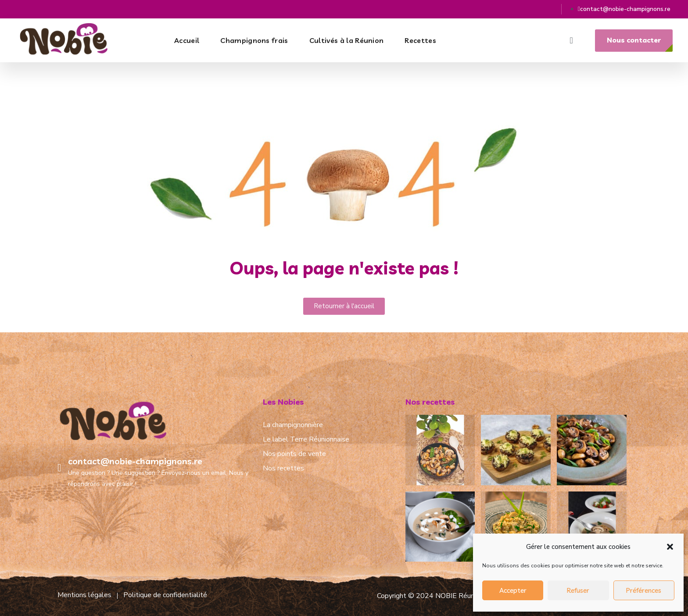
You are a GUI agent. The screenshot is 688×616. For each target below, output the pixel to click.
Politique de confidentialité (165, 595)
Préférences (644, 590)
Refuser (578, 590)
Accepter (513, 590)
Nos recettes (283, 468)
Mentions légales (84, 595)
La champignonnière (293, 425)
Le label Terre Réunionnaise (306, 439)
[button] (670, 547)
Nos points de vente (294, 454)
